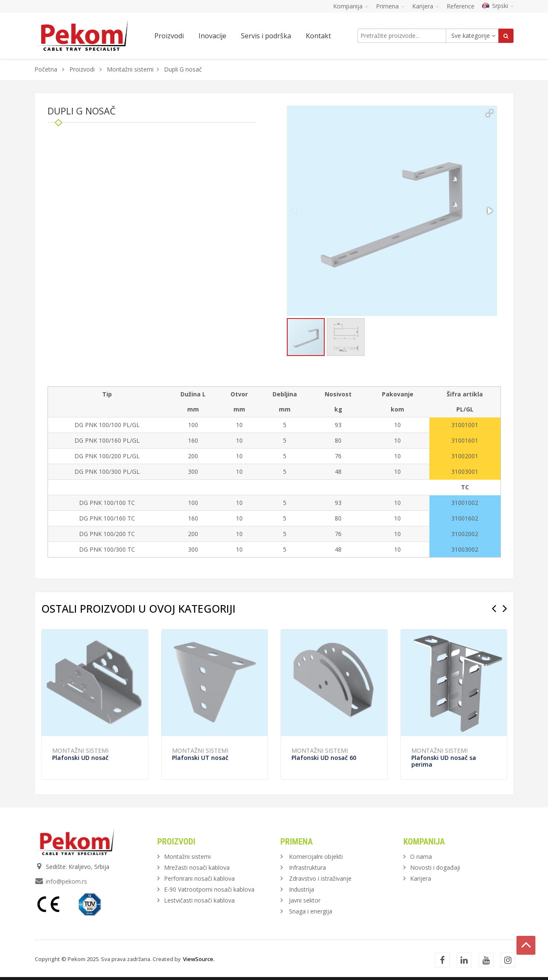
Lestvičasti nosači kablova (199, 900)
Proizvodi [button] (169, 36)
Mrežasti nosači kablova (197, 867)
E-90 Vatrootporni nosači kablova (209, 889)
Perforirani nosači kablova (199, 878)
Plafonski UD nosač (80, 758)
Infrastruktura (307, 867)
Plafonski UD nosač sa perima (444, 761)
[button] (490, 113)
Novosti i (435, 867)
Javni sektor (305, 900)
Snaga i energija (311, 911)
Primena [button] (390, 6)
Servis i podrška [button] (266, 36)
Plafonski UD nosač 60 (324, 758)
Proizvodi (83, 69)
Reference (461, 6)
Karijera (421, 878)
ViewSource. (199, 959)
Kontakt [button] (318, 36)
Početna (46, 69)
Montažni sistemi (130, 69)
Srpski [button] (498, 6)
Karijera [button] (426, 6)
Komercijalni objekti (316, 857)
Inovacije (212, 36)
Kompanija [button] (351, 6)
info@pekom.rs (66, 881)
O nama (421, 857)
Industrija (302, 889)
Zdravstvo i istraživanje (320, 878)
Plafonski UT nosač (200, 758)
